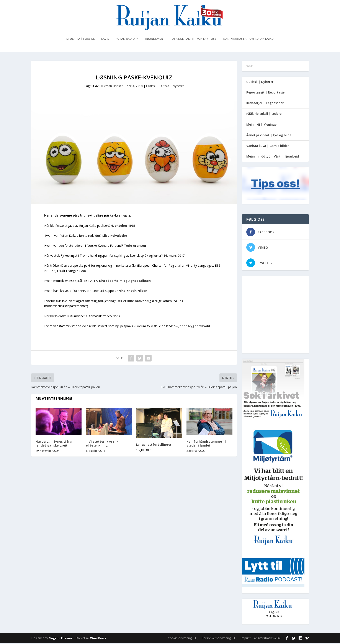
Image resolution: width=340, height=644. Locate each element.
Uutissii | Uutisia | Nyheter (165, 87)
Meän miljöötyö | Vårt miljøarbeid (273, 157)
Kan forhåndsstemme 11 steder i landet (207, 444)
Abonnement (155, 40)
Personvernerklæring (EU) (220, 639)
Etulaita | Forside (81, 40)
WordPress (98, 639)
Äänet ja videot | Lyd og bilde (269, 136)
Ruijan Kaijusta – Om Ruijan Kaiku (248, 40)
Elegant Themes (60, 639)
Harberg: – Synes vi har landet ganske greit (54, 444)
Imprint (246, 639)
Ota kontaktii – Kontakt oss (194, 40)
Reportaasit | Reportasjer (266, 93)
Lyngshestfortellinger (154, 445)
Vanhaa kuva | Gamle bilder (268, 147)
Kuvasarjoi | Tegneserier (265, 104)
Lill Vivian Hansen (111, 87)
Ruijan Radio (125, 40)
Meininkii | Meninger (262, 125)
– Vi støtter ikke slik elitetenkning (102, 444)
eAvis (105, 40)
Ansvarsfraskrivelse (267, 639)
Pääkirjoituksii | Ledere (264, 115)
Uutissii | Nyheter (260, 83)
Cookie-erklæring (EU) (183, 639)
